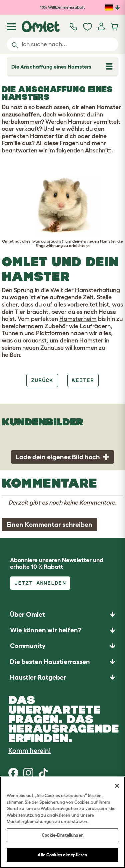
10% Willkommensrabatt (62, 7)
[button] (62, 677)
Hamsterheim (78, 319)
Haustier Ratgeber (38, 677)
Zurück (42, 380)
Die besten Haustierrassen (50, 662)
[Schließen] (117, 786)
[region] (62, 822)
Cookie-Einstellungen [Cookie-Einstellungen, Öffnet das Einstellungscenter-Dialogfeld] (62, 835)
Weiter (83, 380)
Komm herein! (29, 751)
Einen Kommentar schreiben (49, 525)
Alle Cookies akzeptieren (62, 855)
